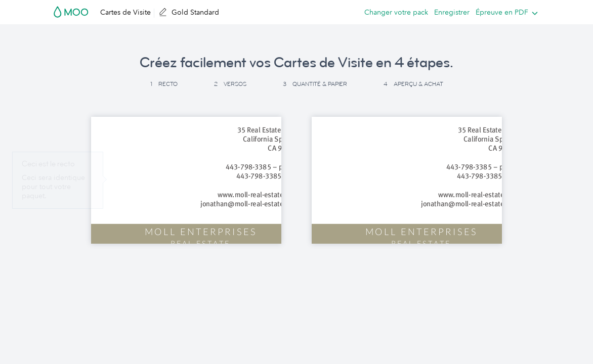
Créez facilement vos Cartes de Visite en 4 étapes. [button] (296, 63)
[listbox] (504, 12)
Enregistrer (452, 12)
